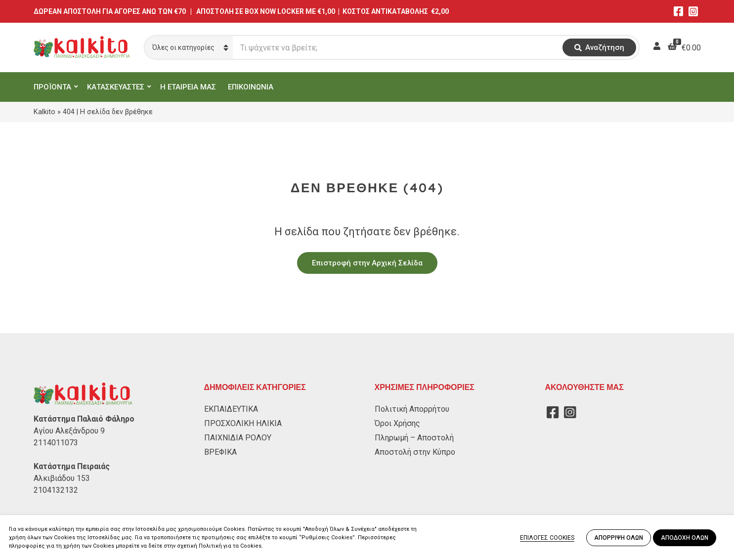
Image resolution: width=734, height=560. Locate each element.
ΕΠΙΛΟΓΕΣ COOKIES (547, 538)
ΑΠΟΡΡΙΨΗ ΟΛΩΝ (619, 538)
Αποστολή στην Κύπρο (415, 452)
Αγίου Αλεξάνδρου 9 (69, 431)
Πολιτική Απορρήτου (412, 409)
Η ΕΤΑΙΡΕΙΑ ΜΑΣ (188, 87)
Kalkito (44, 112)
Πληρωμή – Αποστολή (414, 438)
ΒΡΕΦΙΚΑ (220, 452)
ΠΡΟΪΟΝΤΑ (52, 87)
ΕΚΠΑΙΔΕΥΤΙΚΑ (231, 409)
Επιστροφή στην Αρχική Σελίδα (367, 263)
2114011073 (56, 443)
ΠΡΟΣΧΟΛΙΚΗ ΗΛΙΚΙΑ (243, 423)
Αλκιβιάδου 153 (62, 478)
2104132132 (56, 490)
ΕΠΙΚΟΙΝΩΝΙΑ (251, 87)
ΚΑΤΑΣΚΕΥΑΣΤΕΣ (116, 87)
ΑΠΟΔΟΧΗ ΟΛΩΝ (685, 538)
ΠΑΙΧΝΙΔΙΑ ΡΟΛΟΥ (238, 438)
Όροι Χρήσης (397, 423)
